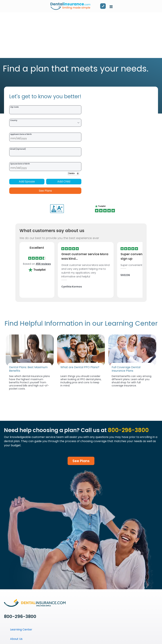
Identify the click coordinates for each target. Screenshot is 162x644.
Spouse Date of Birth (20, 164)
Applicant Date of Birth (21, 134)
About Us (16, 639)
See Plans (45, 191)
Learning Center (21, 630)
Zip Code (14, 107)
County (14, 120)
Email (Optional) (18, 149)
